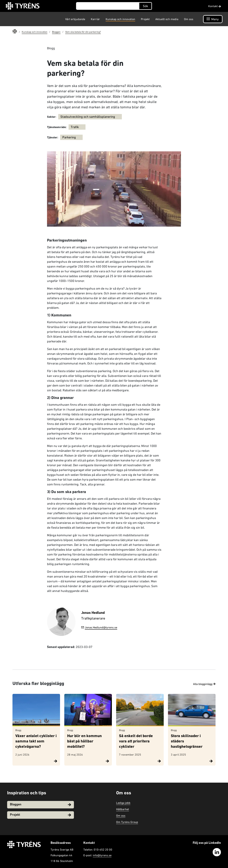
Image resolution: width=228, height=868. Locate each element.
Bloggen (41, 805)
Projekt (145, 19)
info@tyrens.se (102, 855)
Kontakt (215, 6)
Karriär (95, 19)
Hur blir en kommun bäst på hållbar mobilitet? (84, 741)
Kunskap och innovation (120, 19)
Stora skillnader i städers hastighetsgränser (187, 741)
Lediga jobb (123, 803)
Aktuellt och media (167, 19)
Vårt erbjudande (75, 19)
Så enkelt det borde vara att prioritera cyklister (136, 741)
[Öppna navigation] (213, 19)
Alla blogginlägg (204, 684)
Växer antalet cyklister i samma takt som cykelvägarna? (36, 741)
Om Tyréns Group (127, 822)
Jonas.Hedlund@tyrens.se (99, 627)
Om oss (189, 19)
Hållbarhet (123, 809)
